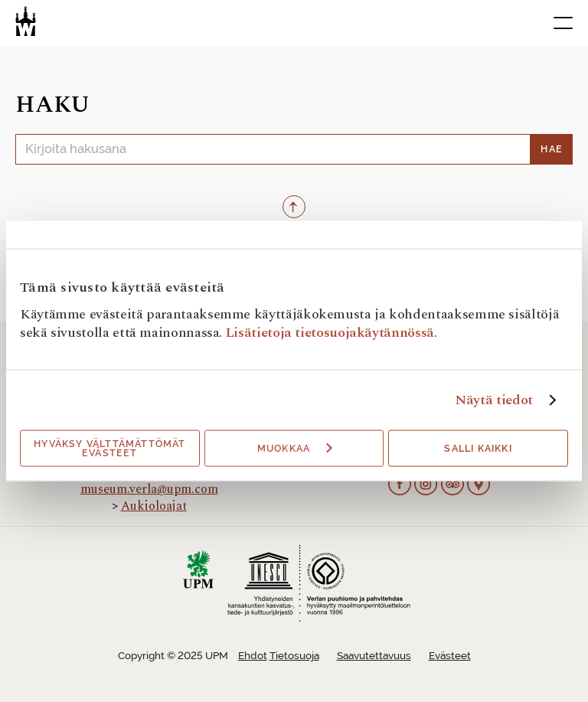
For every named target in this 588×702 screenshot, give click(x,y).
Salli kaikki (478, 449)
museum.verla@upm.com (149, 489)
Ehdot (253, 656)
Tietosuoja (294, 656)
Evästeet (450, 656)
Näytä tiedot (494, 400)
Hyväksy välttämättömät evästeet (109, 449)
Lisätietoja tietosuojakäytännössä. (332, 333)
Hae (552, 149)
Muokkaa (295, 449)
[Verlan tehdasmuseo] (26, 21)
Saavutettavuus (374, 656)
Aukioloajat (154, 506)
